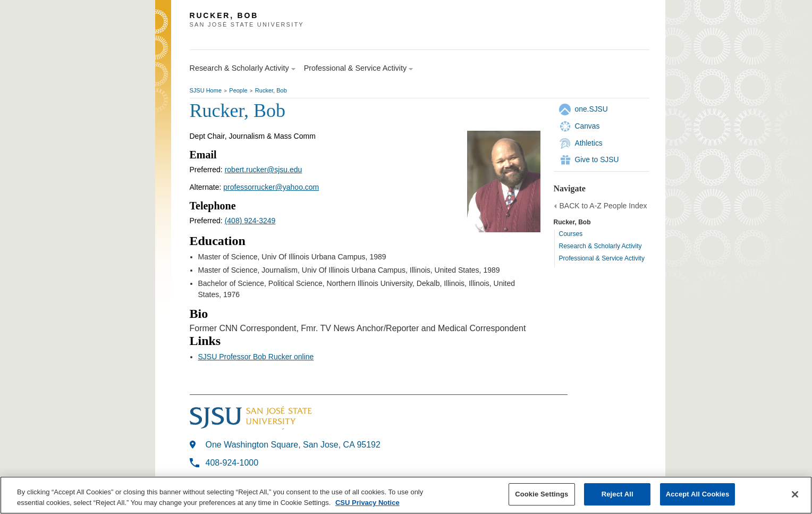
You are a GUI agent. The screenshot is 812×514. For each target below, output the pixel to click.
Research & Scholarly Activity (600, 246)
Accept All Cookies (698, 494)
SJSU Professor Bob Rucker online (256, 357)
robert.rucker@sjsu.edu (264, 170)
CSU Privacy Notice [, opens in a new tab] (367, 503)
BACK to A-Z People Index (603, 206)
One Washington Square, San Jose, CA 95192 (293, 445)
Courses (571, 234)
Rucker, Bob (271, 90)
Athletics (589, 143)
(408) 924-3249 (250, 221)
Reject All (618, 494)
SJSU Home (206, 90)
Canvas (587, 126)
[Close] (795, 494)
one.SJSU (591, 109)
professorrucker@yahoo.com (271, 187)
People (238, 90)
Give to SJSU (597, 159)
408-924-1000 (232, 463)
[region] (406, 495)
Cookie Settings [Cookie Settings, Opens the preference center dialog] (542, 494)
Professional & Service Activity (602, 258)
